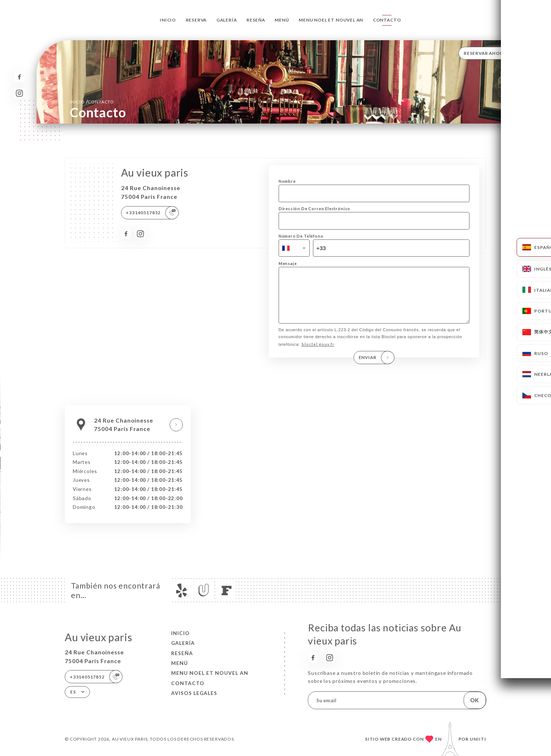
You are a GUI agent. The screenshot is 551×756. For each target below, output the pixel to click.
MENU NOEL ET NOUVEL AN (331, 20)
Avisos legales (194, 693)
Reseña (256, 20)
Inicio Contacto (92, 101)
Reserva (196, 20)
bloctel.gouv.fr (318, 354)
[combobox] (294, 248)
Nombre (287, 181)
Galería (227, 20)
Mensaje (288, 263)
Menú (282, 20)
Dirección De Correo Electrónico (314, 209)
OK (475, 700)
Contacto (387, 20)
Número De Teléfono (301, 236)
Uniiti (478, 739)
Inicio (168, 20)
